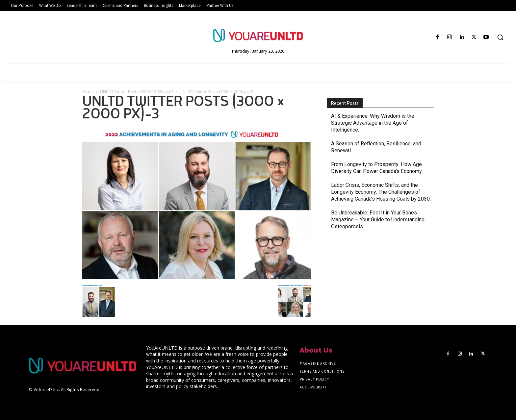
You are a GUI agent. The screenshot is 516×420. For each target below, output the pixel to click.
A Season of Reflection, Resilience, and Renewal (376, 147)
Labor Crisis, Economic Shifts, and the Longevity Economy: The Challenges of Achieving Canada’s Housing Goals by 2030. (381, 192)
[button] (500, 37)
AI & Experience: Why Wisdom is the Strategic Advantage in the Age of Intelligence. (373, 123)
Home (88, 92)
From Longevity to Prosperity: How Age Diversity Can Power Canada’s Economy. (377, 168)
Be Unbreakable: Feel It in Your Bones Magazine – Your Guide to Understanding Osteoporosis (378, 220)
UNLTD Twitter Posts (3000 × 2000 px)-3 (137, 92)
